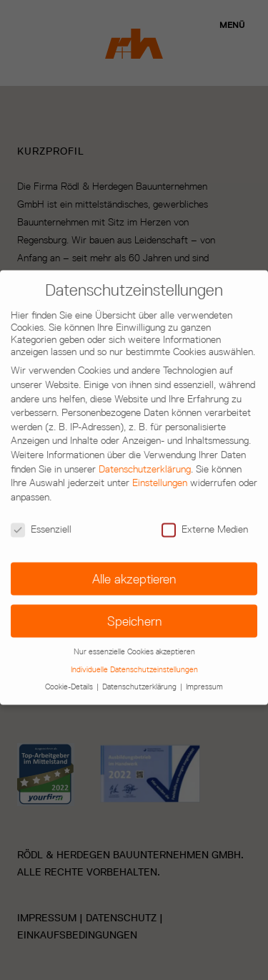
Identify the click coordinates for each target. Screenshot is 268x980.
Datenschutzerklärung (145, 459)
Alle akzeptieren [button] (134, 569)
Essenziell (41, 519)
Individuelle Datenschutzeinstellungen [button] (134, 659)
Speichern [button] (134, 611)
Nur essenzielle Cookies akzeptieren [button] (134, 641)
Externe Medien (205, 519)
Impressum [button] (204, 676)
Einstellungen (160, 473)
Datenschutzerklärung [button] (140, 676)
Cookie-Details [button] (70, 676)
